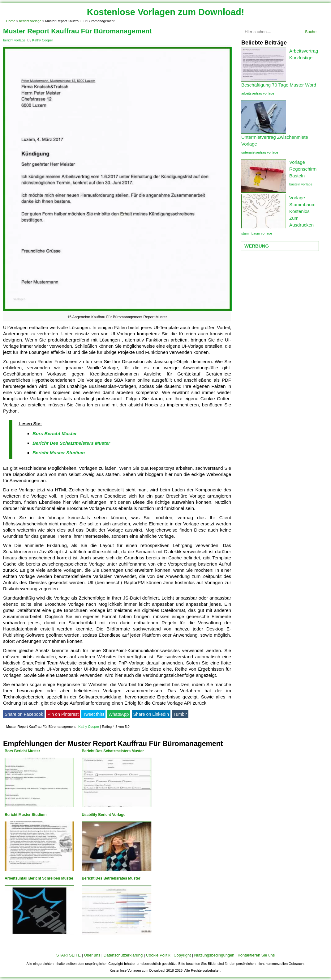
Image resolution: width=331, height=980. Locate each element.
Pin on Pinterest (63, 714)
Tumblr (180, 714)
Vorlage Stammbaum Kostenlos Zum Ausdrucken (302, 211)
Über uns (92, 955)
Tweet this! (93, 714)
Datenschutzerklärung (123, 955)
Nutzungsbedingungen (214, 955)
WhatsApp (119, 714)
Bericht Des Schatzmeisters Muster (71, 443)
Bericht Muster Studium (59, 453)
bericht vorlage (30, 21)
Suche (311, 32)
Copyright (182, 955)
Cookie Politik (158, 955)
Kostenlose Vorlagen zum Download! (166, 12)
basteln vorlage (301, 184)
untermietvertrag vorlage (260, 152)
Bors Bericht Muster (55, 433)
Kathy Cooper (43, 40)
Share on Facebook (24, 714)
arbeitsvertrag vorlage (258, 93)
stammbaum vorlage (257, 233)
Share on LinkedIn (151, 714)
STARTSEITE (69, 955)
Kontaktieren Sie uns (256, 955)
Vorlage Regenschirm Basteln (303, 169)
